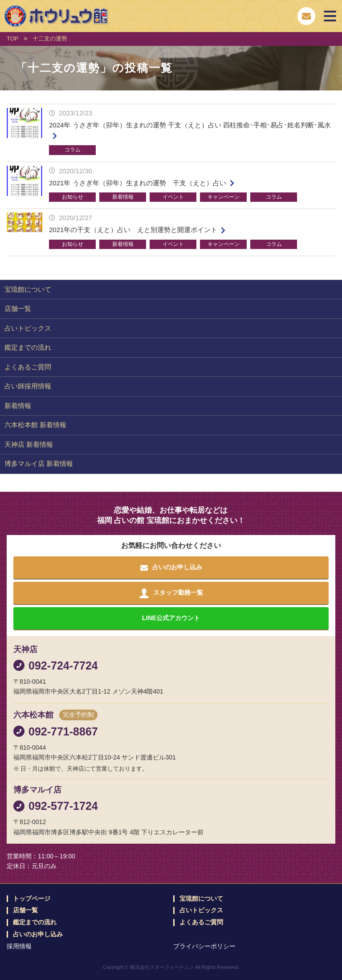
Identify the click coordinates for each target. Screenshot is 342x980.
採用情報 (19, 946)
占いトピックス (28, 328)
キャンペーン (224, 197)
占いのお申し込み (38, 934)
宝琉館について (28, 289)
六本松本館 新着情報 (35, 425)
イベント (173, 197)
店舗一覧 (18, 308)
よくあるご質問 (28, 367)
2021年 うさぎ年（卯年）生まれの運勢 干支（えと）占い (138, 183)
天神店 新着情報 (29, 444)
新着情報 (123, 197)
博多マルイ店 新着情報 (39, 463)
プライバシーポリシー (204, 946)
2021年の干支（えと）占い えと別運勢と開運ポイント (133, 230)
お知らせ (73, 197)
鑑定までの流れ (28, 347)
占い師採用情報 (28, 386)
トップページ (32, 899)
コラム (73, 150)
